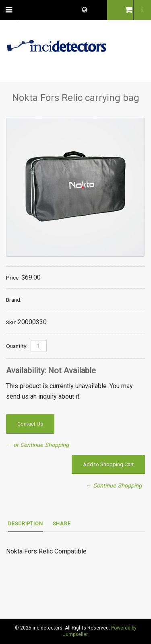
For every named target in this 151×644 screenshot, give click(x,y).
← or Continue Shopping (37, 445)
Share (62, 524)
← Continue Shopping (114, 486)
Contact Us (30, 424)
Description (26, 524)
